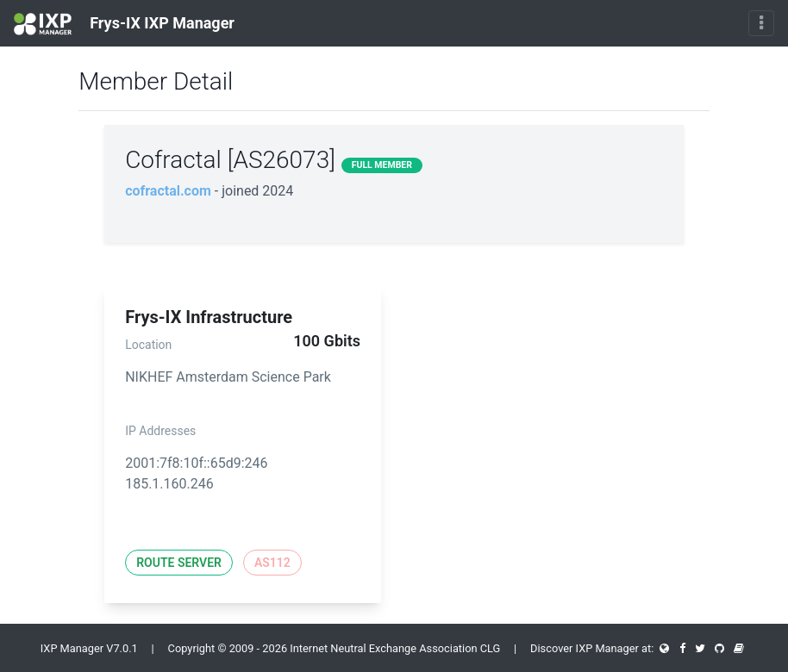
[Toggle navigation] (761, 23)
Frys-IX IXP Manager (124, 24)
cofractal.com (168, 191)
